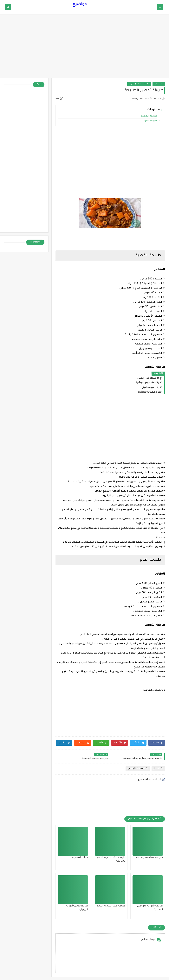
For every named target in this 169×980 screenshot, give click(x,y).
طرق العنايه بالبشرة (149, 392)
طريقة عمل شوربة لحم (149, 857)
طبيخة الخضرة (149, 116)
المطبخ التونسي (139, 84)
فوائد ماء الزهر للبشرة (148, 383)
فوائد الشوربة (80, 857)
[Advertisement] (84, 48)
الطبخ (159, 84)
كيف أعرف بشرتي (151, 388)
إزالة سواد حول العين (149, 378)
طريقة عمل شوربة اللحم (111, 906)
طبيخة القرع (150, 121)
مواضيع (80, 4)
